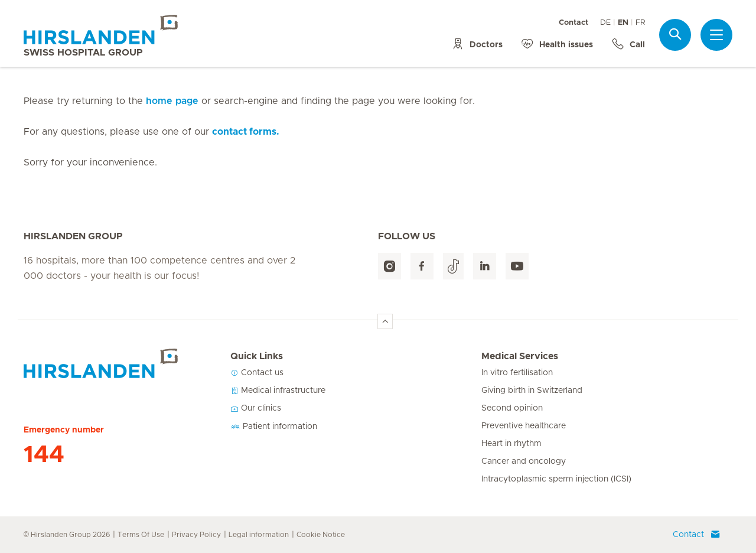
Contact (573, 23)
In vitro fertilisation (517, 373)
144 (44, 455)
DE (605, 23)
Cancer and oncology (524, 461)
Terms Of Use (141, 535)
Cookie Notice (321, 535)
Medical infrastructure (278, 391)
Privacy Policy (196, 535)
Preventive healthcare (524, 426)
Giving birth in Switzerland (532, 391)
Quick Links (257, 356)
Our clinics (256, 408)
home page (172, 101)
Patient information (274, 427)
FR (640, 23)
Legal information (259, 535)
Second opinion (512, 408)
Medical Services (520, 356)
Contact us (257, 373)
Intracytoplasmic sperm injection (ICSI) (556, 479)
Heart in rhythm (511, 444)
